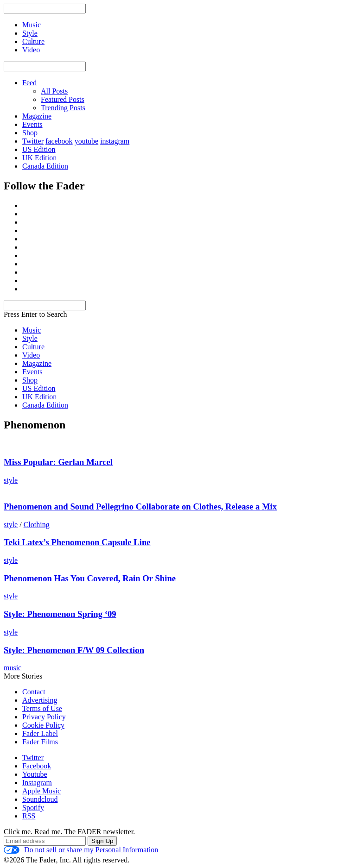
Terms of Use (42, 708)
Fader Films (40, 742)
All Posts (54, 91)
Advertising (40, 700)
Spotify (33, 808)
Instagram (37, 783)
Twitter (33, 141)
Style (30, 338)
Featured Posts (63, 99)
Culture (33, 347)
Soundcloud (40, 799)
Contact (34, 692)
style (11, 480)
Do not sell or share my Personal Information (81, 850)
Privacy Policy (44, 717)
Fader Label (40, 733)
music (13, 668)
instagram (115, 141)
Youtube (35, 774)
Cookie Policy (43, 725)
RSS (29, 816)
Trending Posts (63, 108)
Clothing (37, 525)
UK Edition (39, 158)
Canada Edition (45, 166)
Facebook (37, 766)
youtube (87, 141)
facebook (59, 141)
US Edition (39, 149)
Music (32, 330)
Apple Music (41, 791)
